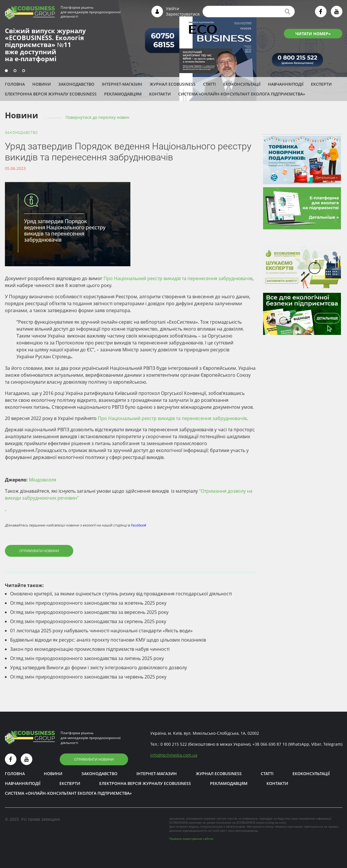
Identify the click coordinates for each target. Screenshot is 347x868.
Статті (209, 84)
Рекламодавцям (123, 94)
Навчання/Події (286, 84)
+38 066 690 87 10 (270, 744)
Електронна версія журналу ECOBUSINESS (51, 94)
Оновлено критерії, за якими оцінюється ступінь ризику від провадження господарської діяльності (121, 594)
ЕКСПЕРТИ (321, 84)
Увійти (172, 9)
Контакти (160, 94)
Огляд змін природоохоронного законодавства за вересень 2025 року (89, 612)
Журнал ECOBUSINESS (173, 84)
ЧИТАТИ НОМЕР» (313, 34)
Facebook (138, 525)
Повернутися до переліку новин (97, 117)
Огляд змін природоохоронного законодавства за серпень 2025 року (88, 621)
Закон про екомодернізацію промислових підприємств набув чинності (90, 649)
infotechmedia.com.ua (174, 755)
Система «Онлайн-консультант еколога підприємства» (242, 94)
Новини (42, 84)
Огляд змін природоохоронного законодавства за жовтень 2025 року (88, 603)
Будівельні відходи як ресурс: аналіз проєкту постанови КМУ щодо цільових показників (108, 640)
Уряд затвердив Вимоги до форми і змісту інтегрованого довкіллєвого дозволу (99, 668)
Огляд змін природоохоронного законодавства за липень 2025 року (87, 658)
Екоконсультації (242, 84)
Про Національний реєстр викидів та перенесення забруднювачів (178, 278)
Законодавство (76, 84)
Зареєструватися (183, 14)
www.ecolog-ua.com (271, 822)
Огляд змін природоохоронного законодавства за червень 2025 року (88, 677)
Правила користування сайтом (191, 839)
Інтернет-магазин (122, 84)
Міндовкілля (43, 480)
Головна (15, 84)
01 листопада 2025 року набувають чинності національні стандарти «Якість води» (101, 631)
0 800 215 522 (174, 744)
